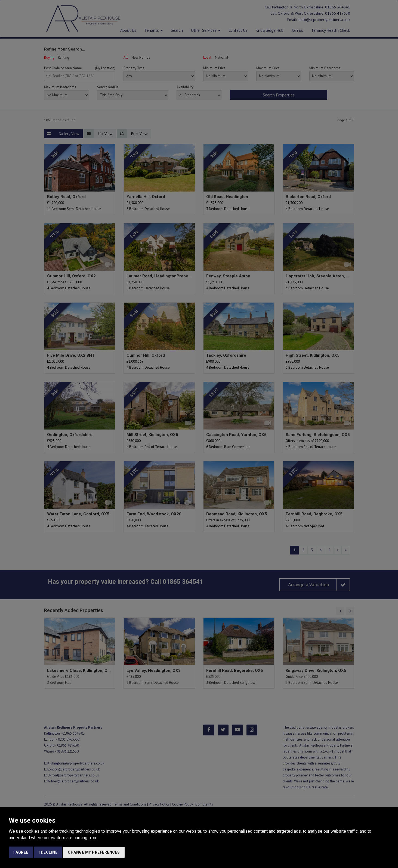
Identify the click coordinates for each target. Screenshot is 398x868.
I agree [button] (21, 852)
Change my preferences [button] (94, 852)
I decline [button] (48, 852)
